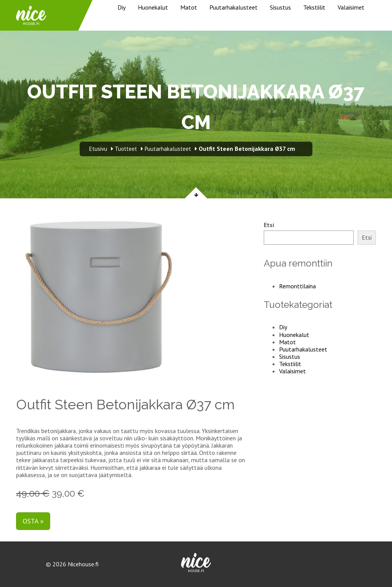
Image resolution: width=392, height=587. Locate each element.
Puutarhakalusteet (234, 7)
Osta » (33, 521)
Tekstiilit (314, 7)
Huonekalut (153, 7)
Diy (122, 7)
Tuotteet (126, 149)
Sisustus (280, 7)
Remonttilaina (297, 286)
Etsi (269, 225)
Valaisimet (351, 7)
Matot (189, 7)
